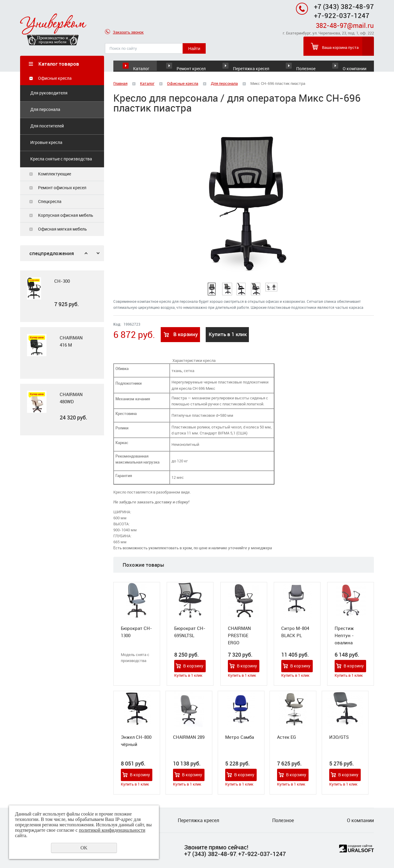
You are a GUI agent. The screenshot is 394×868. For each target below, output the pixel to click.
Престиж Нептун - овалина (344, 636)
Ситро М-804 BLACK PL (295, 632)
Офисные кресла (55, 78)
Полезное (299, 64)
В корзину (186, 334)
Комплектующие (55, 174)
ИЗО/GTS (339, 737)
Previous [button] (86, 254)
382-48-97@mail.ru (345, 25)
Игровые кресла (46, 143)
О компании (353, 64)
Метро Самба (240, 737)
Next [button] (98, 254)
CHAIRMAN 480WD (71, 398)
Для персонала (45, 110)
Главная (120, 84)
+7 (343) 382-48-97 (344, 6)
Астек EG (287, 737)
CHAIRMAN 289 (189, 737)
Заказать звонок (124, 32)
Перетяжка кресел (248, 64)
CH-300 (62, 281)
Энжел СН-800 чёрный (136, 741)
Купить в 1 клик (228, 334)
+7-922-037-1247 (262, 854)
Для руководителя (49, 93)
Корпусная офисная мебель (66, 215)
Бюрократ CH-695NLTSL (190, 632)
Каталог (141, 64)
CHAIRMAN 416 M (71, 342)
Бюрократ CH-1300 (136, 632)
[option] (62, 297)
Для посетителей (47, 126)
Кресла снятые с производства (61, 159)
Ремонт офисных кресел (62, 188)
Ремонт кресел (200, 64)
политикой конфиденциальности (112, 830)
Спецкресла (50, 202)
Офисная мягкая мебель (63, 229)
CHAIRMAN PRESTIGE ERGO (239, 636)
